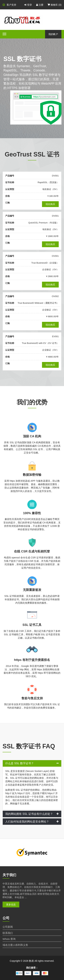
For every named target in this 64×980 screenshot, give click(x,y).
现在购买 (50, 204)
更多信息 (11, 904)
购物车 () (55, 5)
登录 (28, 5)
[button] (32, 763)
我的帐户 (53, 34)
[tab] (32, 763)
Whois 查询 (9, 939)
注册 (40, 5)
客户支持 (9, 5)
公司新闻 (8, 927)
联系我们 (8, 933)
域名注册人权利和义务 (15, 945)
